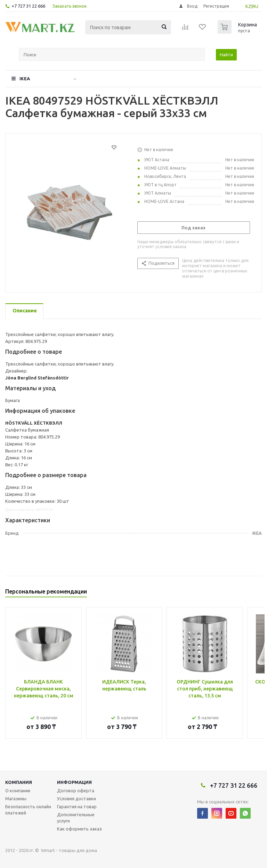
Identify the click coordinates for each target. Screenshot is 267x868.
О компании (18, 791)
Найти (226, 55)
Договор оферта (76, 791)
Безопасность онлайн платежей (28, 810)
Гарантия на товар (77, 806)
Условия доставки (76, 799)
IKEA (25, 79)
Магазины (16, 799)
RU (255, 6)
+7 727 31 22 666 (28, 6)
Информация (74, 782)
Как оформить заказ (79, 829)
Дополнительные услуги (76, 818)
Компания (19, 782)
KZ (248, 6)
